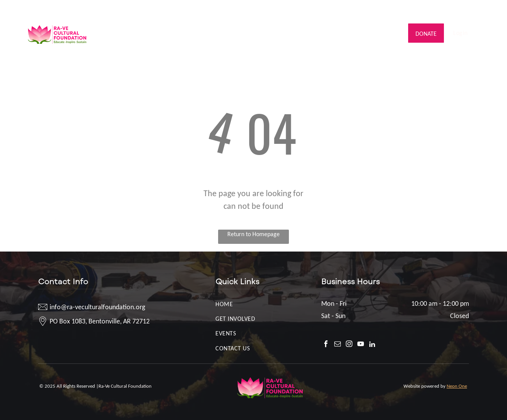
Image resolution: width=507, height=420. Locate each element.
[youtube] (470, 10)
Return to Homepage (253, 234)
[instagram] (459, 10)
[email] (447, 10)
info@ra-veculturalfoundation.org (71, 8)
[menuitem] (120, 25)
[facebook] (436, 10)
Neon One (457, 386)
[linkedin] (482, 10)
